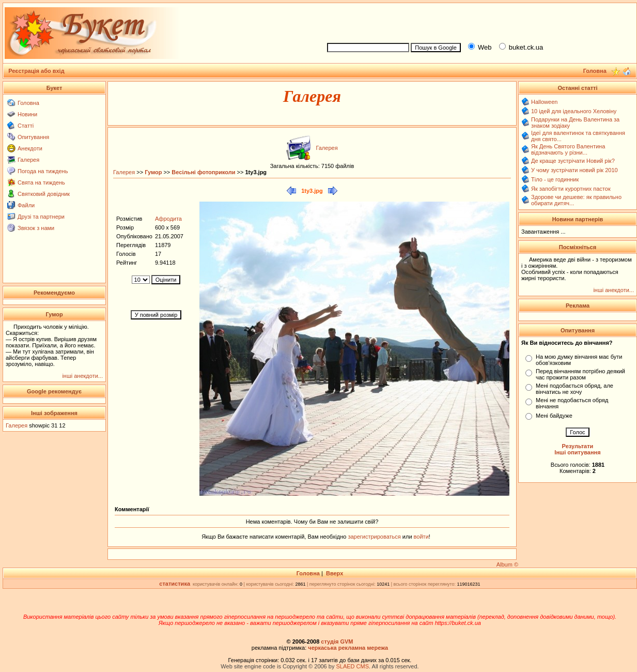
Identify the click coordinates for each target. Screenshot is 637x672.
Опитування (33, 137)
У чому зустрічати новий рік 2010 (574, 170)
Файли (26, 205)
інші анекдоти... (82, 376)
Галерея (28, 160)
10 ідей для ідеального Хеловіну (574, 111)
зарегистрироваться (375, 537)
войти (421, 537)
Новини (27, 114)
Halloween (544, 102)
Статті (26, 126)
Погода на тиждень (43, 171)
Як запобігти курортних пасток (571, 189)
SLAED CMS (352, 666)
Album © (507, 564)
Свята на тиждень (41, 182)
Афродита (168, 219)
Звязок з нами (36, 228)
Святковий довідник (44, 194)
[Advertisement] (477, 21)
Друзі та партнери (41, 217)
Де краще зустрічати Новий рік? (573, 161)
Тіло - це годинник (555, 179)
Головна (28, 103)
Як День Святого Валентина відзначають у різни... (568, 149)
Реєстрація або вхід (36, 71)
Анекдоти (30, 148)
